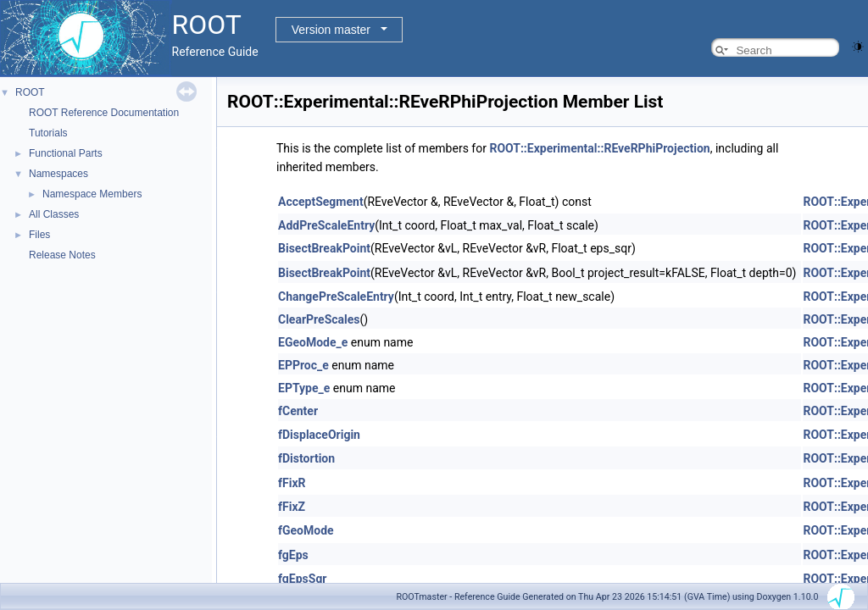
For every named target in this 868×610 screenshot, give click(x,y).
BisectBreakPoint (324, 248)
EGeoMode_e (313, 342)
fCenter (298, 411)
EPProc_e (303, 365)
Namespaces (58, 174)
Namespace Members (92, 194)
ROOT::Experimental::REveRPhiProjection (599, 148)
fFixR (292, 483)
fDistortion (306, 458)
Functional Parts (66, 153)
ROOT (30, 92)
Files (39, 235)
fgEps (293, 555)
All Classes (54, 214)
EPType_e (304, 388)
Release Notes (62, 255)
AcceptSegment (321, 202)
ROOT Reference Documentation (104, 113)
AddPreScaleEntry (326, 225)
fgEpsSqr (302, 579)
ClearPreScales (319, 319)
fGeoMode (306, 530)
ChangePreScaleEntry (336, 297)
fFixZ (292, 507)
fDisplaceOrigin (319, 435)
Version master (331, 30)
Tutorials (48, 133)
